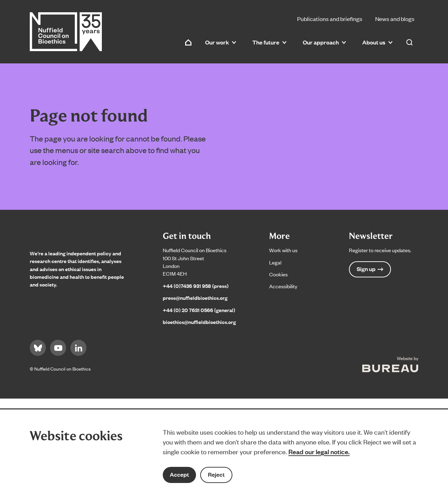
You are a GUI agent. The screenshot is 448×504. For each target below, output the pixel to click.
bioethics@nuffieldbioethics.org (199, 322)
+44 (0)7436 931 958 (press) (196, 286)
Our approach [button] (324, 42)
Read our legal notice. (319, 451)
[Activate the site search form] (409, 42)
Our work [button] (221, 42)
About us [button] (377, 42)
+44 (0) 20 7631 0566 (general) (199, 310)
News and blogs (395, 19)
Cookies (278, 274)
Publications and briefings (330, 19)
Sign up (370, 269)
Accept (179, 474)
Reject (216, 474)
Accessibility (283, 286)
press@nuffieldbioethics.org (195, 298)
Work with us (283, 250)
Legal (275, 262)
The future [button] (269, 42)
